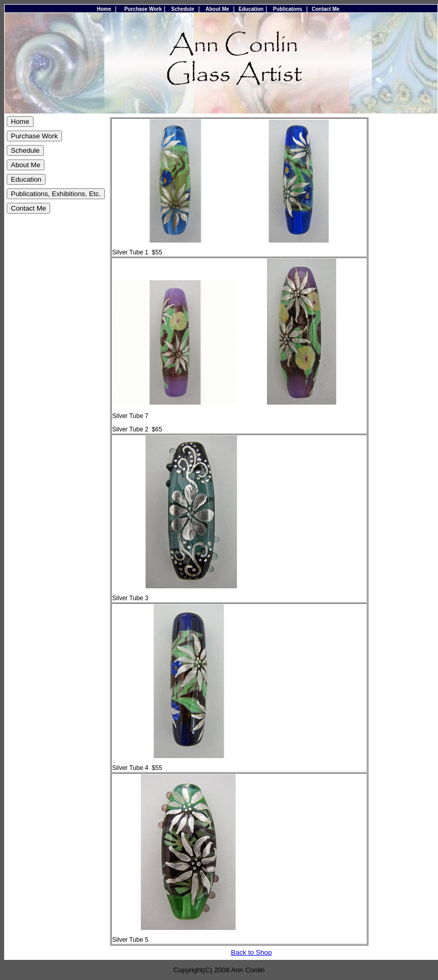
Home (104, 9)
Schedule (183, 9)
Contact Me (325, 9)
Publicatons (287, 9)
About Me (217, 9)
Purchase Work (143, 9)
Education (251, 9)
